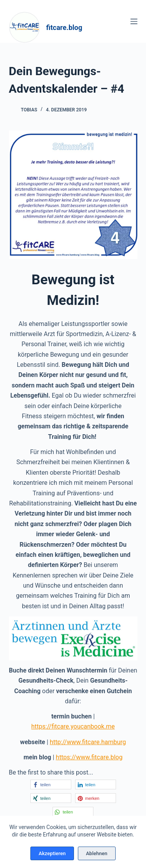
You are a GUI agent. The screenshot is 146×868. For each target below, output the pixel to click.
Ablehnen (97, 853)
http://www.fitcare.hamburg (88, 742)
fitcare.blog (64, 27)
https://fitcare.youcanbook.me (73, 726)
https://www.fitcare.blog (89, 757)
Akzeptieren (52, 853)
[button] (51, 784)
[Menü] (134, 21)
